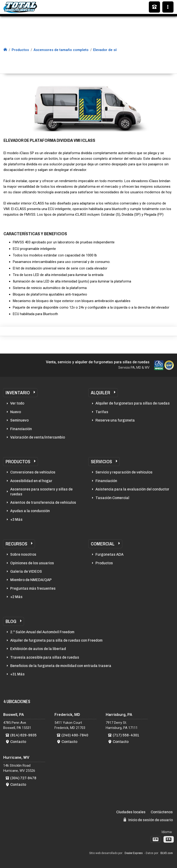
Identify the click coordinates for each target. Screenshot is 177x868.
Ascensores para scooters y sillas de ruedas (41, 492)
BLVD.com (167, 853)
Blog (11, 621)
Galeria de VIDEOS (26, 571)
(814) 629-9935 (23, 735)
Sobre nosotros (23, 554)
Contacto (18, 742)
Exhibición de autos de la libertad (38, 649)
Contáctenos (162, 812)
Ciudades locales (131, 812)
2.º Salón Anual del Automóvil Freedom (42, 632)
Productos (18, 462)
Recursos (16, 544)
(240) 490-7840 (75, 735)
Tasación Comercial (112, 498)
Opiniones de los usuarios (32, 563)
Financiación (21, 429)
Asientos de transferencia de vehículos (43, 502)
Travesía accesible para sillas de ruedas (45, 657)
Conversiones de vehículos (33, 472)
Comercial (103, 544)
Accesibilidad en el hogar (31, 481)
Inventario (18, 393)
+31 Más (17, 674)
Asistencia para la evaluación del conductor (132, 489)
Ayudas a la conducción (30, 511)
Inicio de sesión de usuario (148, 820)
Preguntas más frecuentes (33, 588)
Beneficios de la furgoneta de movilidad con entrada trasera (61, 666)
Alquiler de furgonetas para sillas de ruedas (133, 403)
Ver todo (17, 403)
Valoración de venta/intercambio (38, 437)
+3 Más (16, 519)
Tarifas (102, 412)
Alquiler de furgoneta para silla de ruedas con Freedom (56, 640)
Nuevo (16, 412)
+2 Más (16, 597)
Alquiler (100, 393)
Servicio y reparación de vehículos (124, 472)
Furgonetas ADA (109, 554)
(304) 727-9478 (23, 778)
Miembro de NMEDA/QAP (31, 580)
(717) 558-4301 (126, 735)
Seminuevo (19, 420)
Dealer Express (134, 853)
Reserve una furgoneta (115, 420)
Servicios (101, 462)
